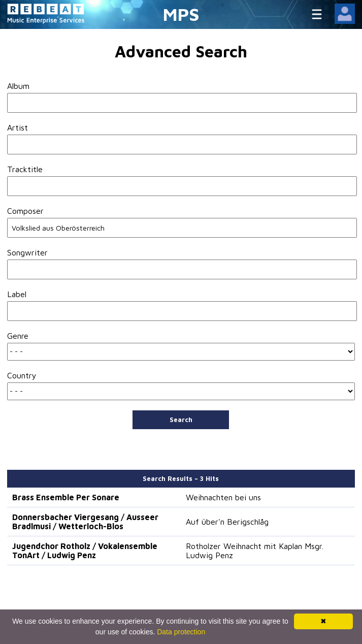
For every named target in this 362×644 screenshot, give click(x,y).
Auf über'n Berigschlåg (227, 522)
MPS (181, 14)
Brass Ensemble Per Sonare (66, 497)
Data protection (181, 632)
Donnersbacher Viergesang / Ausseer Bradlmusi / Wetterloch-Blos (85, 522)
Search (181, 420)
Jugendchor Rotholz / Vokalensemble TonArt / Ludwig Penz (85, 551)
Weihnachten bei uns (223, 497)
